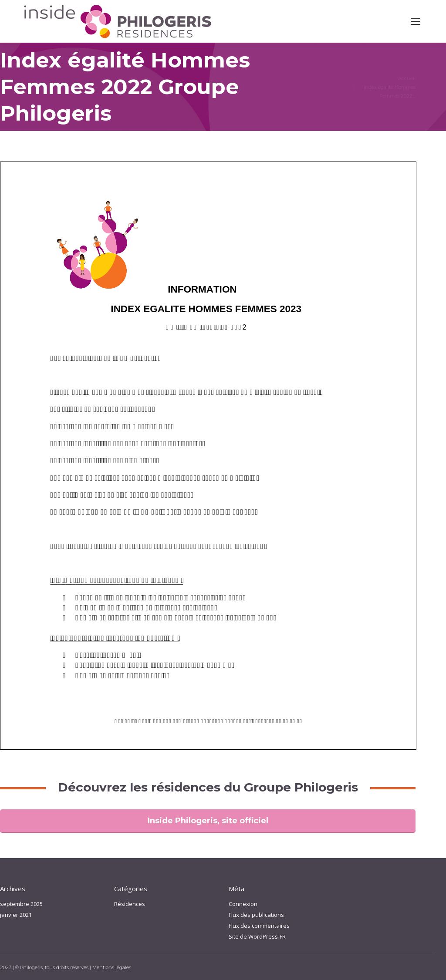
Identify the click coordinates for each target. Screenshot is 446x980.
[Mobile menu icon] (416, 21)
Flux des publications (256, 915)
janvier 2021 (16, 915)
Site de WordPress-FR (257, 936)
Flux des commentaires (259, 926)
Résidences (130, 904)
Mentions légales (112, 967)
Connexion (243, 904)
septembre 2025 (21, 904)
